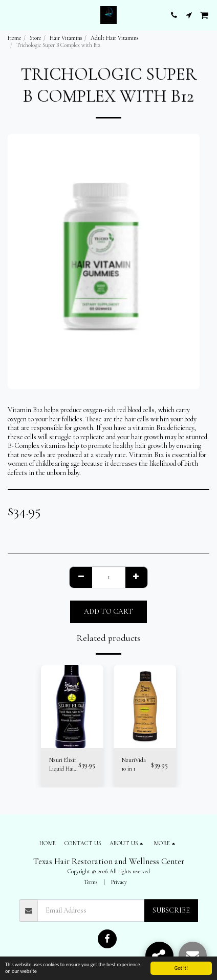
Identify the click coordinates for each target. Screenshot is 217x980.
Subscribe (171, 910)
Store (35, 38)
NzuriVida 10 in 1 (134, 764)
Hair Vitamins (66, 38)
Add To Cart (108, 612)
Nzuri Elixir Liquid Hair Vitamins (63, 765)
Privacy (119, 882)
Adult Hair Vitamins (114, 38)
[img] (72, 707)
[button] (11, 15)
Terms (91, 882)
